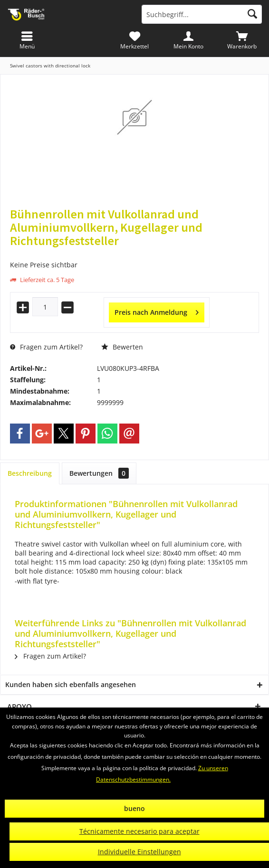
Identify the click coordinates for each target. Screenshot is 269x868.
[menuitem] (242, 40)
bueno (134, 808)
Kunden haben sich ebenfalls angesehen (71, 684)
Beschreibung (30, 473)
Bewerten (122, 347)
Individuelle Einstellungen (139, 852)
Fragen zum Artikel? (46, 347)
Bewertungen (99, 473)
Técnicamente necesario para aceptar (139, 831)
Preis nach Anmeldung (157, 311)
